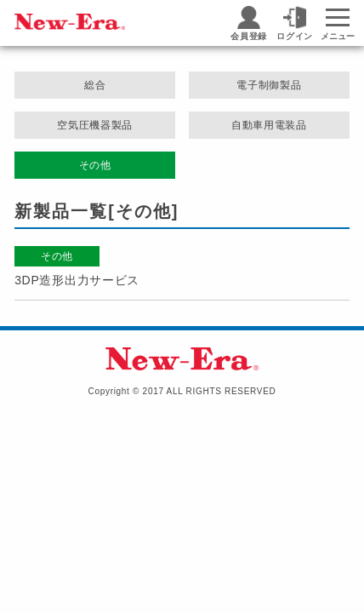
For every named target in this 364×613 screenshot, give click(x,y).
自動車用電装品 (269, 125)
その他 (95, 165)
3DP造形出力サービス (77, 280)
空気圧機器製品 (95, 125)
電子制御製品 (269, 85)
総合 (95, 85)
